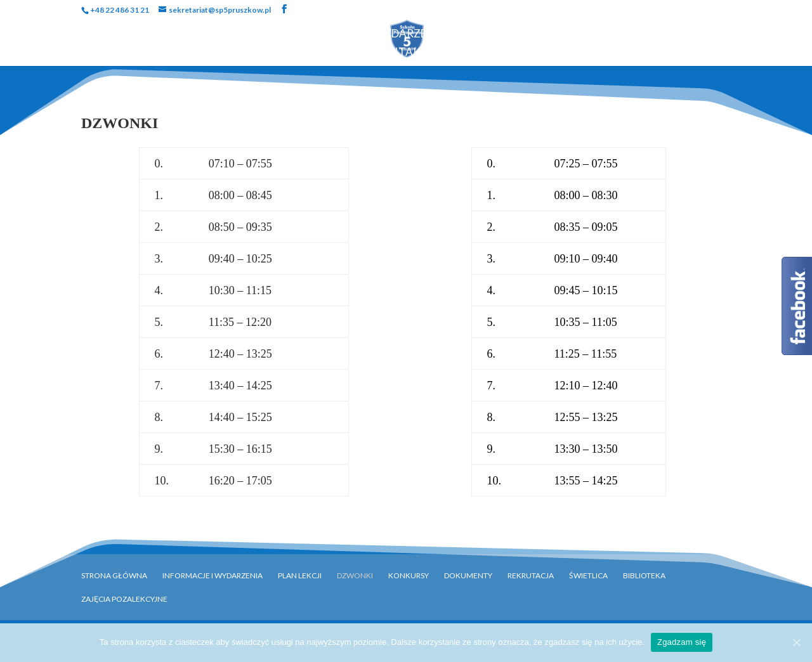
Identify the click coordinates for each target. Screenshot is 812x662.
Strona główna (114, 575)
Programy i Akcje (525, 35)
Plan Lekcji (300, 575)
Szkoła (180, 35)
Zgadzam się (682, 642)
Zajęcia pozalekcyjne (124, 599)
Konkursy (409, 575)
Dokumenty (639, 35)
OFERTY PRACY (484, 53)
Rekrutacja (323, 53)
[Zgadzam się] (796, 642)
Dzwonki (355, 575)
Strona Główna (95, 35)
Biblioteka (721, 35)
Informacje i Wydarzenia (213, 575)
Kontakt (401, 53)
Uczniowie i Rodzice (287, 35)
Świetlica (588, 575)
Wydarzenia (409, 35)
